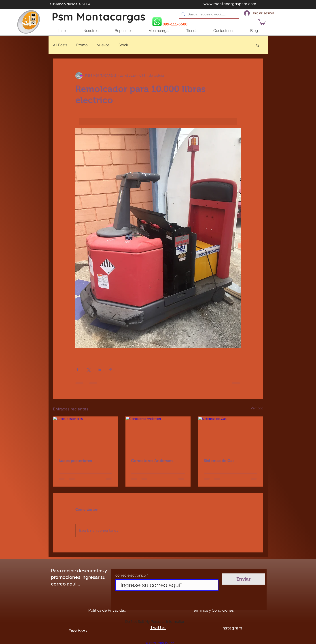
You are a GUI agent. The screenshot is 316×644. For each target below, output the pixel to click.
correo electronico (131, 575)
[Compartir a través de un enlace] (110, 369)
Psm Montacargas (99, 17)
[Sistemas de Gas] (231, 435)
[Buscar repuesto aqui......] (208, 14)
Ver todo (257, 408)
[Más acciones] (238, 76)
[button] (262, 22)
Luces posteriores (75, 461)
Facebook (78, 631)
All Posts (60, 45)
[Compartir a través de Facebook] (77, 369)
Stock (123, 45)
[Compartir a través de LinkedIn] (99, 369)
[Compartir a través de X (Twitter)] (88, 369)
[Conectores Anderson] (158, 435)
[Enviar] (244, 579)
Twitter (158, 628)
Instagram (232, 628)
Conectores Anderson (152, 461)
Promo (82, 45)
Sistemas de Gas (219, 461)
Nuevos (103, 45)
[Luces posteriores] (86, 435)
